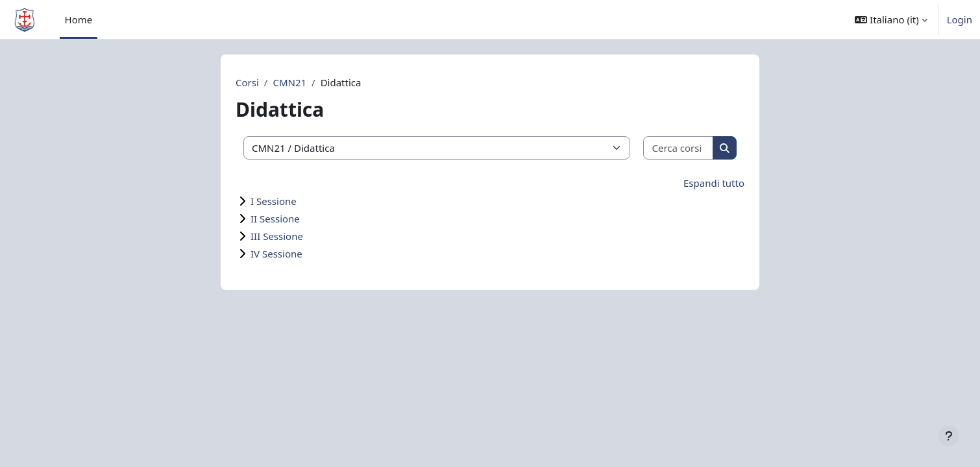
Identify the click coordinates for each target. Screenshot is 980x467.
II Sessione (275, 219)
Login (960, 19)
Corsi (247, 82)
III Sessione (277, 236)
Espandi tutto (714, 183)
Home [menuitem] (79, 19)
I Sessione (274, 201)
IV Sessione (276, 254)
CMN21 (289, 82)
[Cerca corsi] (679, 148)
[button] (891, 19)
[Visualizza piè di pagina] (949, 436)
